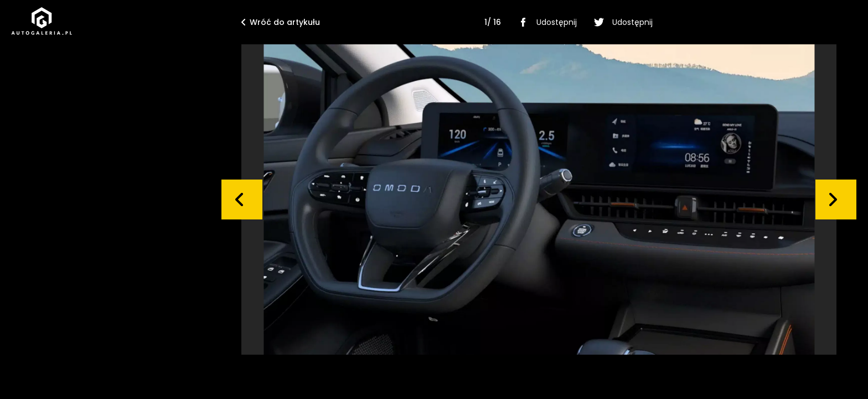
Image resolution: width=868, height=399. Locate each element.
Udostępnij (546, 22)
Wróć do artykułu (281, 22)
